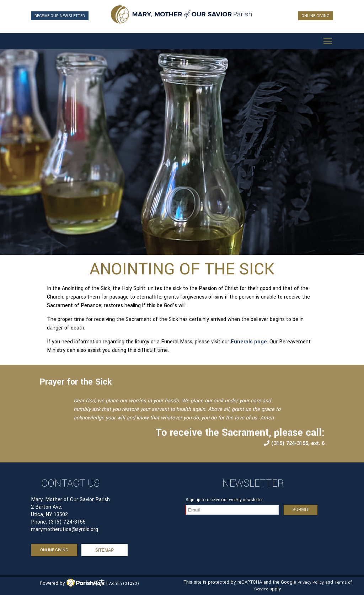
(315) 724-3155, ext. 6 (294, 443)
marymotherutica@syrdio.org (65, 529)
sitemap (105, 550)
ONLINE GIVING (315, 16)
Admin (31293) (124, 583)
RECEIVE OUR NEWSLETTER (60, 16)
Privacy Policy (311, 582)
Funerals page (249, 342)
